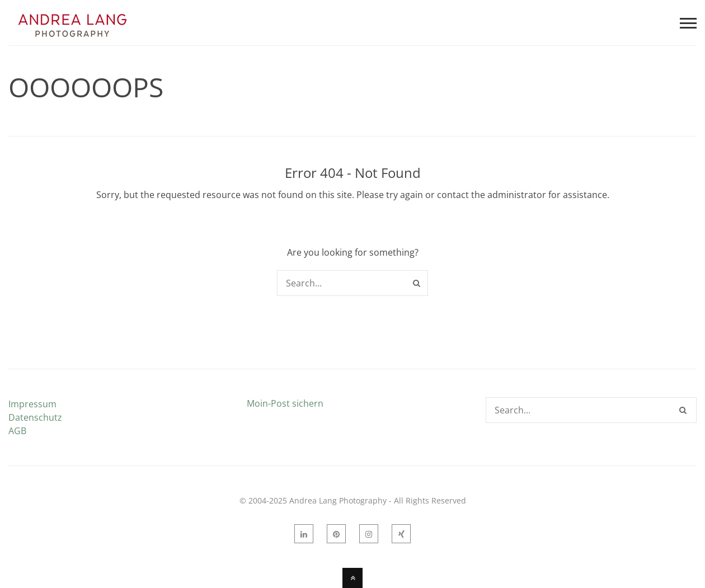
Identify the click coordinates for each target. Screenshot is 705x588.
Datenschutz (35, 417)
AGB (17, 431)
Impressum (32, 404)
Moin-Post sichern (285, 403)
